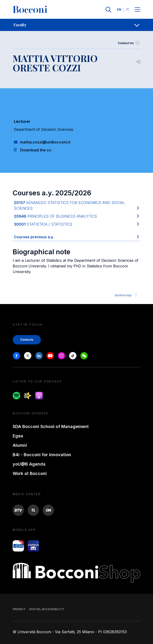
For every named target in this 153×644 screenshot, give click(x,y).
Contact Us (129, 43)
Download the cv (36, 150)
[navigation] (76, 25)
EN (119, 10)
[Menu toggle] (138, 10)
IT (128, 10)
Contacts (27, 340)
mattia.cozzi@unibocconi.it (45, 142)
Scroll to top (127, 295)
